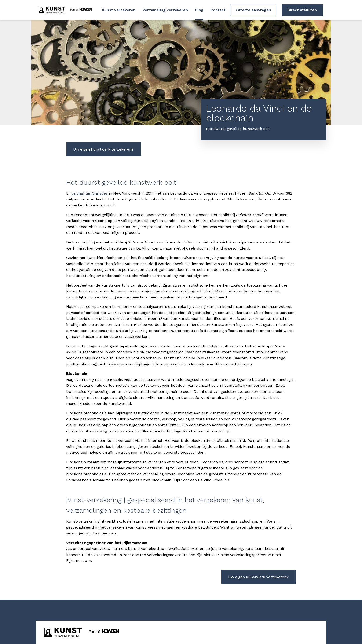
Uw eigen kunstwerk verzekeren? (103, 149)
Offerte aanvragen (254, 10)
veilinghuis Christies (90, 193)
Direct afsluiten (302, 10)
